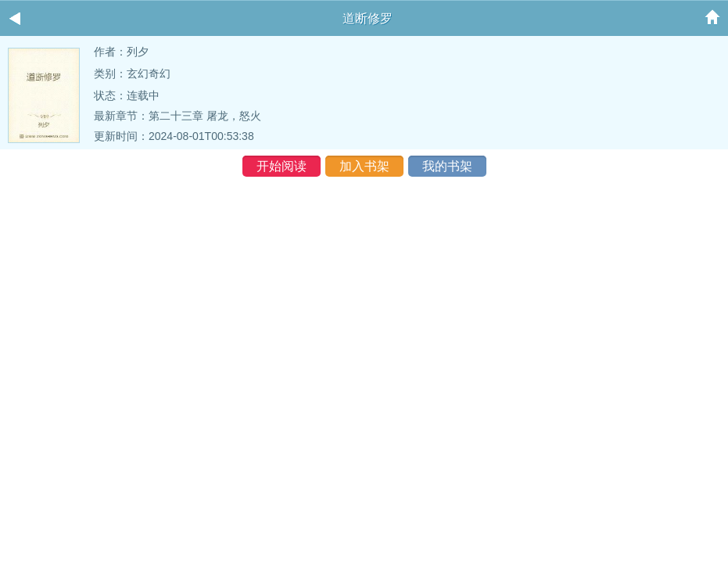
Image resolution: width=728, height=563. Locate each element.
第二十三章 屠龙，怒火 (205, 116)
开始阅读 (282, 166)
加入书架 (364, 166)
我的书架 (447, 166)
